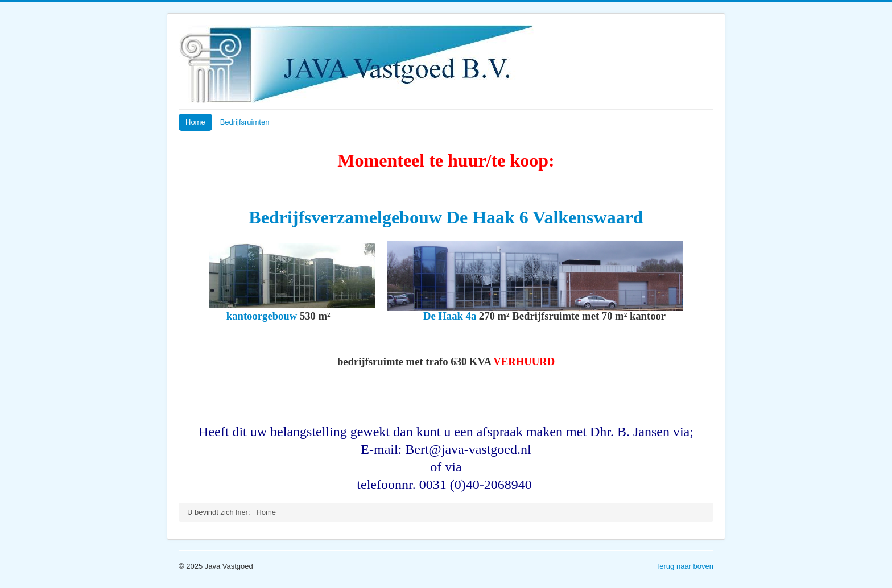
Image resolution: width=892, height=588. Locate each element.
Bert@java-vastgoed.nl (468, 449)
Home (195, 122)
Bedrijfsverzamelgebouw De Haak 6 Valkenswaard (446, 217)
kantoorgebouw (262, 316)
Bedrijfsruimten (245, 122)
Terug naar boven (685, 566)
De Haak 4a (450, 316)
